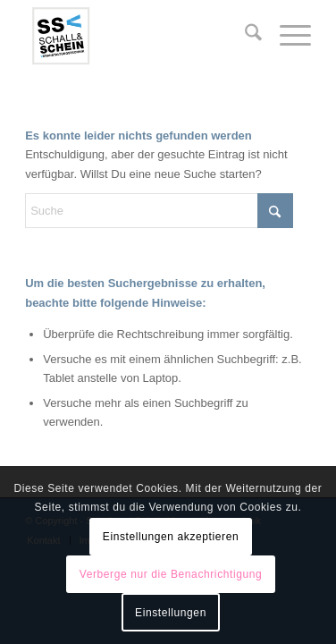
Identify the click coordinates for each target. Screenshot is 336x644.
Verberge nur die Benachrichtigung (171, 574)
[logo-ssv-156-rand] (139, 36)
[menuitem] (244, 36)
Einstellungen (171, 613)
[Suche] (244, 36)
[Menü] (286, 36)
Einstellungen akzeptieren (171, 537)
